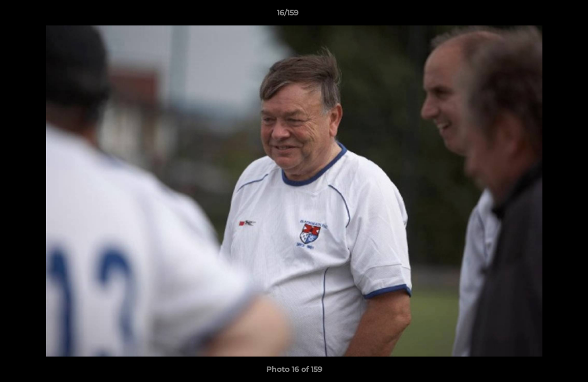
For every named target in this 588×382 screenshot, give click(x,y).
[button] (543, 15)
